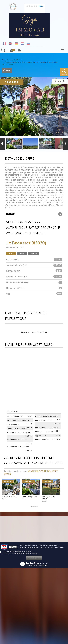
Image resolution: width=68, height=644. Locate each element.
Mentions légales (33, 547)
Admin (47, 547)
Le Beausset (17, 60)
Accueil (5, 60)
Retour (7, 70)
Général (11, 253)
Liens (42, 547)
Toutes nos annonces (57, 547)
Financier (33, 253)
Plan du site (22, 547)
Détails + (22, 253)
